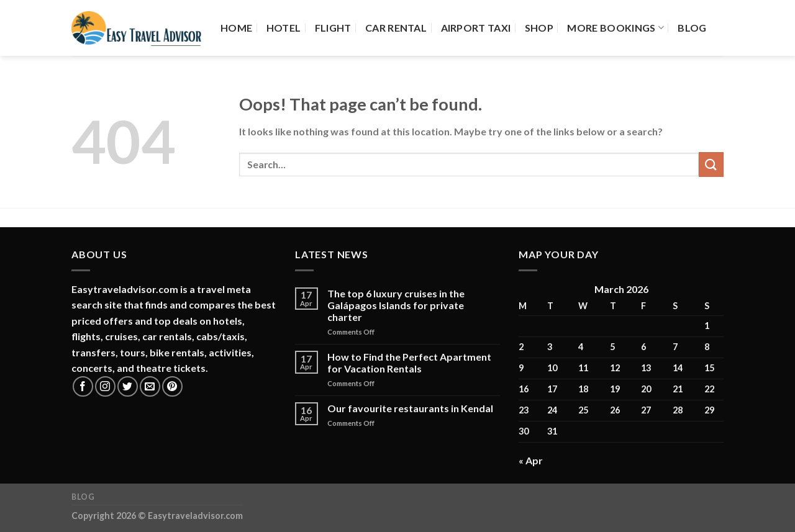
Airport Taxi (476, 28)
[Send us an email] (150, 386)
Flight (333, 28)
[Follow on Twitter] (128, 386)
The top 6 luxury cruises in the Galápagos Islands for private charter (396, 305)
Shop (539, 28)
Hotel (284, 28)
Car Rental (396, 28)
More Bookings (616, 28)
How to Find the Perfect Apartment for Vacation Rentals (409, 363)
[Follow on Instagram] (105, 386)
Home (236, 28)
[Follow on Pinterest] (172, 386)
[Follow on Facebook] (83, 386)
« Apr (531, 460)
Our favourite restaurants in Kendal (410, 408)
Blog (692, 28)
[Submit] (711, 164)
